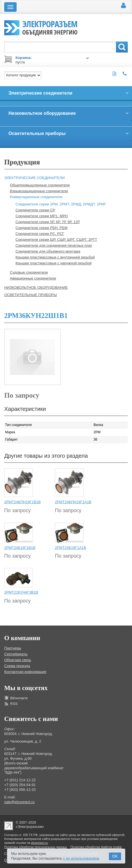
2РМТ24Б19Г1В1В (20, 548)
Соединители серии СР (35, 210)
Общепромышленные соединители (40, 185)
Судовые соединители (29, 272)
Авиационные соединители (33, 278)
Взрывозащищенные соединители (39, 191)
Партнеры (13, 648)
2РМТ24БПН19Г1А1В (73, 502)
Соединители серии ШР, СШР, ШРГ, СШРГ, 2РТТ (56, 240)
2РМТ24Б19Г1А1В (71, 548)
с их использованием (81, 858)
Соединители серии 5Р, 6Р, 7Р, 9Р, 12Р (48, 222)
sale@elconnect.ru (19, 802)
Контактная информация (25, 672)
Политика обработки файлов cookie (96, 847)
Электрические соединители (34, 178)
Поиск (122, 47)
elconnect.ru (39, 843)
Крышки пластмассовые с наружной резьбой (53, 263)
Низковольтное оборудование (36, 288)
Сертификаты (16, 654)
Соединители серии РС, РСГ (40, 234)
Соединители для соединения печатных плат (54, 245)
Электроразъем (50, 27)
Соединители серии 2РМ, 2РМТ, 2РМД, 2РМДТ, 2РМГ (61, 204)
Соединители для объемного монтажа (48, 251)
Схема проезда (17, 666)
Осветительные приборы (31, 295)
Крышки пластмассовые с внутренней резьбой (55, 257)
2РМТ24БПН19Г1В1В (23, 502)
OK (115, 856)
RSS (14, 704)
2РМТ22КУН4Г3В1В (21, 592)
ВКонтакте (19, 698)
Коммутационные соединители (36, 197)
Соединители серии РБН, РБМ (42, 228)
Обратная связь (18, 660)
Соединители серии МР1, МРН (42, 216)
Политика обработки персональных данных (36, 847)
